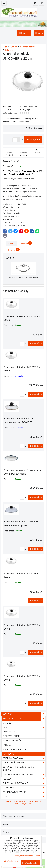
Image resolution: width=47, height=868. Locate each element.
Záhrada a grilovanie (24, 792)
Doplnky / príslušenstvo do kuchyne (24, 769)
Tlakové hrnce (11, 736)
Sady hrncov (10, 732)
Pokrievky (8, 754)
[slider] (25, 113)
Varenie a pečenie (24, 718)
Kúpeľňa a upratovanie (24, 783)
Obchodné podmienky (13, 816)
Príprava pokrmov (24, 758)
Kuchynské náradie (24, 763)
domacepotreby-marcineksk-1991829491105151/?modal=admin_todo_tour (24, 802)
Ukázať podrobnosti (10, 861)
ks (23, 344)
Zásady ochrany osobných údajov (27, 856)
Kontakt (6, 824)
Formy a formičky (13, 741)
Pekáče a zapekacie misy (16, 749)
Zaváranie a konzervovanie (24, 775)
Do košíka (33, 140)
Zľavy (24, 797)
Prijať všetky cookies (30, 863)
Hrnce (24, 727)
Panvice (7, 745)
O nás (6, 832)
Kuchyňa (24, 714)
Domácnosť (24, 788)
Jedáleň (24, 779)
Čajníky (7, 723)
